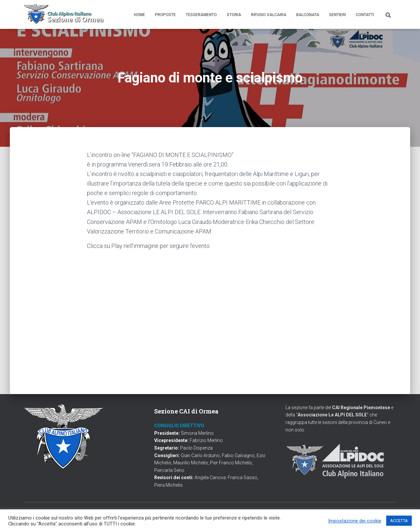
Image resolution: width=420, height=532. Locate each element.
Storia (234, 15)
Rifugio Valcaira (269, 15)
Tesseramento (201, 15)
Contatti (365, 15)
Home (139, 15)
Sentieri (337, 15)
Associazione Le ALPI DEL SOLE (332, 415)
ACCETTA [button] (399, 521)
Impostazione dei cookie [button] (355, 521)
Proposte (165, 15)
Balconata (308, 15)
